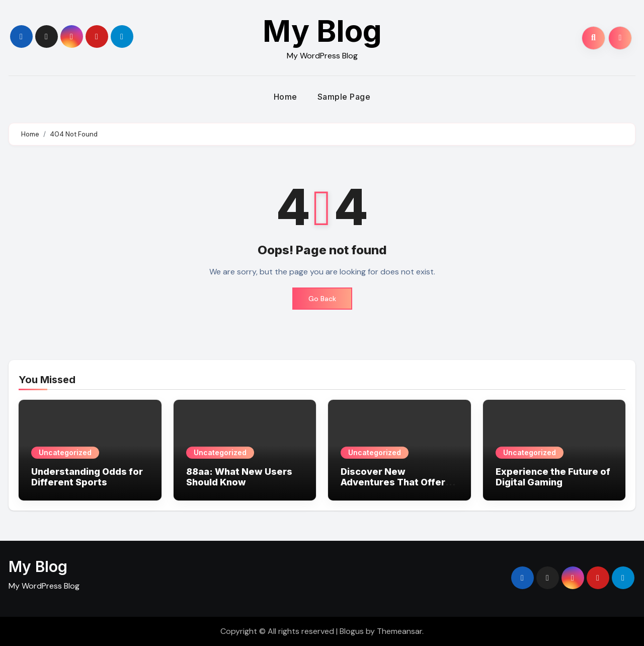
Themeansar (399, 631)
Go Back (322, 299)
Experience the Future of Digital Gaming (553, 477)
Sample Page (344, 97)
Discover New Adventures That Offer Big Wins (393, 482)
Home (286, 97)
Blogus (352, 631)
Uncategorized (65, 452)
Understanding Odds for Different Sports (87, 477)
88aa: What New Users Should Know (239, 477)
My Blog (322, 31)
